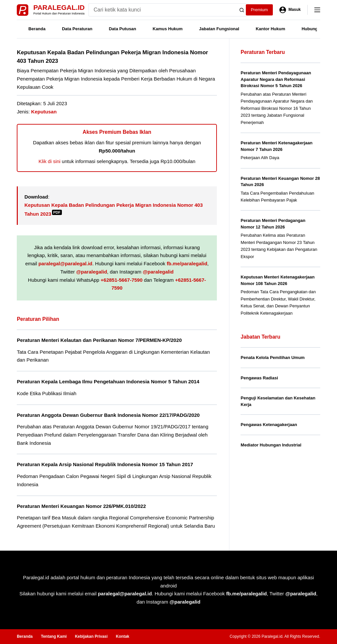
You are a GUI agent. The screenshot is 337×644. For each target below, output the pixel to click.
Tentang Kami (54, 636)
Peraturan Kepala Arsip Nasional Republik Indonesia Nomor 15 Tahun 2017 (105, 464)
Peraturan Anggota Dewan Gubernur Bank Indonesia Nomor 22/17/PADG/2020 (108, 415)
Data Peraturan (77, 29)
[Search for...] (162, 10)
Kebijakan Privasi (91, 636)
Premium (259, 10)
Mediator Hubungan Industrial (271, 445)
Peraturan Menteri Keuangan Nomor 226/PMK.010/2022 (81, 506)
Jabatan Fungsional (219, 29)
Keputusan (44, 112)
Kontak (123, 636)
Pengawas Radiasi (259, 378)
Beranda (37, 29)
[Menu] (317, 10)
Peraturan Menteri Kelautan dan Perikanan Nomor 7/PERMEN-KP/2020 (99, 340)
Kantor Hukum (271, 29)
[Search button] (242, 10)
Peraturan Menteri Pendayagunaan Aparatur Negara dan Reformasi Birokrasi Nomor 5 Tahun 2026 (276, 79)
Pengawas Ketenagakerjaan (269, 425)
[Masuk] (290, 10)
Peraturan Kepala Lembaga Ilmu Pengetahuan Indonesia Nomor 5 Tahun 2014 (108, 382)
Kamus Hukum (168, 29)
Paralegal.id (59, 7)
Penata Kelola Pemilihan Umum (272, 358)
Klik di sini (50, 161)
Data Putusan (123, 29)
